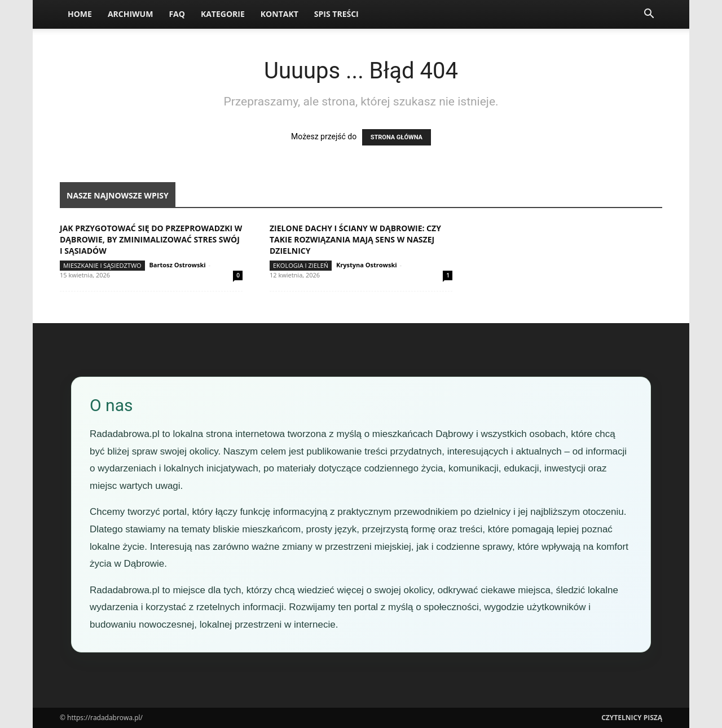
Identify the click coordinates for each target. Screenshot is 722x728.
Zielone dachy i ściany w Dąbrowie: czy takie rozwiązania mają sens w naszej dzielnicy (355, 239)
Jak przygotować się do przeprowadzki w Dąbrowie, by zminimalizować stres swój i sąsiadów (151, 239)
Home (80, 14)
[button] (649, 15)
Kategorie (223, 14)
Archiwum (131, 14)
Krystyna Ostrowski (367, 265)
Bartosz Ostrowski (177, 265)
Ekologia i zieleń (301, 265)
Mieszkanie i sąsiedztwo (102, 265)
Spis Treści (336, 14)
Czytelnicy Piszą (632, 718)
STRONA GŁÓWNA (397, 137)
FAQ (177, 14)
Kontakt (279, 14)
